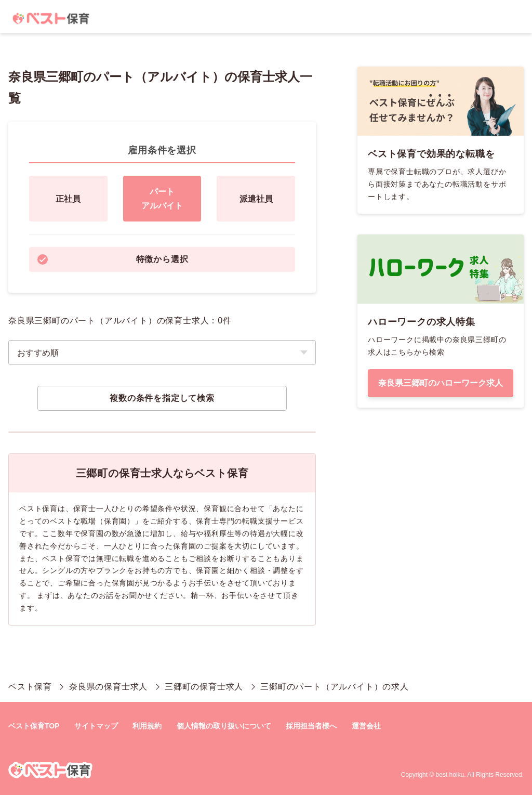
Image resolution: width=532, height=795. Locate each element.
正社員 (68, 199)
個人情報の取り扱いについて (224, 726)
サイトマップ (96, 726)
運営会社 (366, 726)
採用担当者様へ (311, 726)
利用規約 (147, 726)
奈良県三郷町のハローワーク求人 (441, 383)
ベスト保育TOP (34, 726)
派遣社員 (256, 199)
